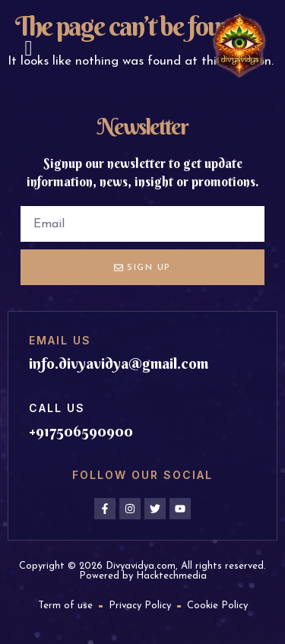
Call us (57, 408)
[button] (28, 49)
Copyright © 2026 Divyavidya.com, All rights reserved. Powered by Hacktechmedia (142, 571)
